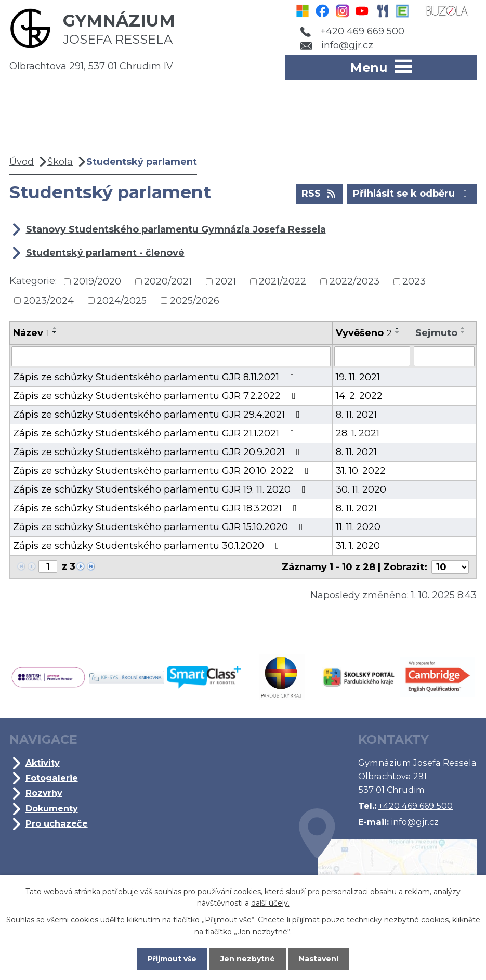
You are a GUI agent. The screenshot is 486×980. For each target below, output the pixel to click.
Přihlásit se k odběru (412, 193)
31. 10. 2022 (361, 471)
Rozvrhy (44, 793)
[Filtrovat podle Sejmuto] (444, 356)
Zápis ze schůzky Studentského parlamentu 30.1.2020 (148, 546)
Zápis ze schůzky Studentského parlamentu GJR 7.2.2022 (156, 396)
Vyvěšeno (364, 333)
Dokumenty (52, 808)
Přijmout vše (172, 959)
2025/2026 (195, 300)
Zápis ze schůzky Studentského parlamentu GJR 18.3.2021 (157, 508)
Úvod (22, 162)
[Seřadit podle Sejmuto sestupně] (463, 332)
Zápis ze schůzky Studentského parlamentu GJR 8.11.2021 (156, 377)
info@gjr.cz (337, 45)
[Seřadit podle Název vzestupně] (55, 328)
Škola (60, 162)
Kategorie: (33, 281)
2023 (414, 281)
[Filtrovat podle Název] (171, 356)
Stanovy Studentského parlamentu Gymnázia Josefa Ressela (176, 229)
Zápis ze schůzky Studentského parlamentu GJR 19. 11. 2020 (161, 489)
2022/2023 (354, 281)
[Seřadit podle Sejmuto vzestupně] (463, 328)
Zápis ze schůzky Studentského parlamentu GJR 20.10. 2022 (163, 471)
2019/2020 (97, 281)
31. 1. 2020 (358, 546)
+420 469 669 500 (352, 31)
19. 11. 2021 (358, 377)
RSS (319, 193)
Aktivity (43, 763)
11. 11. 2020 (358, 527)
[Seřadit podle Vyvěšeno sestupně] (398, 332)
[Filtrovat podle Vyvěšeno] (372, 356)
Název (31, 333)
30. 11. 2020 (361, 489)
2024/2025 (122, 300)
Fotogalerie (52, 778)
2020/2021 (168, 281)
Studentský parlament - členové (105, 253)
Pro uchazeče (57, 823)
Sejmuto (436, 333)
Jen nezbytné (248, 959)
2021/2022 (283, 281)
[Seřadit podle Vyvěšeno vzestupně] (398, 328)
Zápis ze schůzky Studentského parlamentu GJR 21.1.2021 (156, 433)
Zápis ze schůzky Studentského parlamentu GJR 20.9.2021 (159, 452)
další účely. (270, 903)
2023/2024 (49, 300)
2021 (226, 281)
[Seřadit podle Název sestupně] (55, 332)
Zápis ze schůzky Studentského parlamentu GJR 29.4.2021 (159, 415)
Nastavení (319, 959)
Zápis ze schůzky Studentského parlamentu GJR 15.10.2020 (160, 527)
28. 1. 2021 (358, 433)
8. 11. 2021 (356, 415)
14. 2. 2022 (359, 396)
